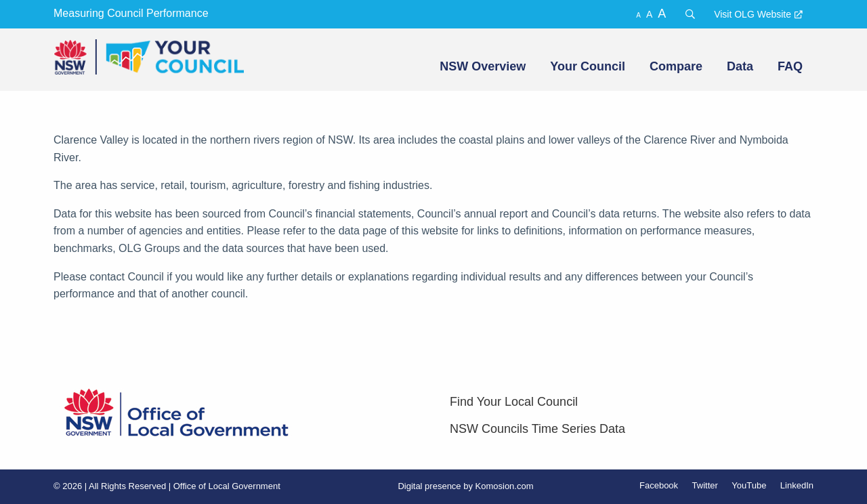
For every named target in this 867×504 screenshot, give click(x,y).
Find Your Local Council (514, 402)
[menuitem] (481, 66)
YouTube (749, 485)
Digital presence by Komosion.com (465, 486)
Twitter (705, 485)
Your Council (588, 66)
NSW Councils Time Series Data (537, 429)
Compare (676, 66)
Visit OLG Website (753, 14)
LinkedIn (797, 485)
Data (740, 66)
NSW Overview (483, 66)
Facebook (659, 485)
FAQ (790, 66)
